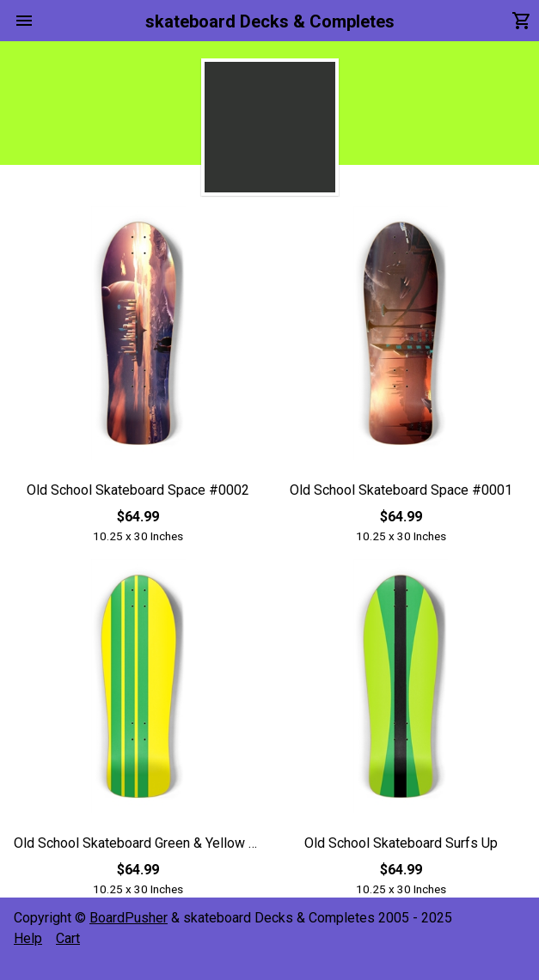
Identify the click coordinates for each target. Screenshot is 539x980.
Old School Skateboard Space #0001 (401, 490)
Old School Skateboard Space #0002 (138, 490)
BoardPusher (129, 918)
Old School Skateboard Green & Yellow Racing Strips (138, 843)
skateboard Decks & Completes (270, 21)
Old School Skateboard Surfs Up (401, 843)
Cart (68, 938)
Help (28, 938)
